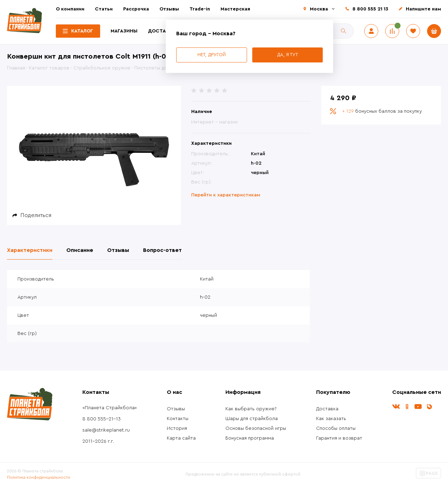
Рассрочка (136, 9)
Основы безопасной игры (256, 428)
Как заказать (331, 419)
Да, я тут (288, 55)
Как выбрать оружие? (251, 409)
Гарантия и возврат (339, 438)
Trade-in (200, 9)
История (177, 428)
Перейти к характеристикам (226, 195)
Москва (319, 9)
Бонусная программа (250, 438)
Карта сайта (181, 438)
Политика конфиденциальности (39, 477)
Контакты (178, 419)
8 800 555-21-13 (102, 419)
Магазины (124, 31)
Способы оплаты (336, 428)
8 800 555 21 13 (370, 9)
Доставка (162, 31)
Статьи (104, 9)
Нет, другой (212, 55)
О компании (70, 9)
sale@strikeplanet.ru (106, 430)
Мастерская (235, 9)
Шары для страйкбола (252, 419)
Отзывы (169, 9)
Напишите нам (423, 9)
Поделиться (36, 215)
